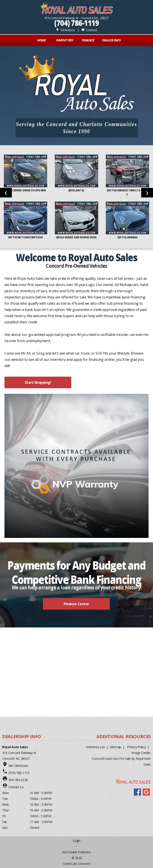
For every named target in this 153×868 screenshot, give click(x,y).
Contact (89, 30)
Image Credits (141, 753)
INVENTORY (65, 40)
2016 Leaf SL (76, 190)
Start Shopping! (38, 382)
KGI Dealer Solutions (76, 852)
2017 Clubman (127, 237)
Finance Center (76, 604)
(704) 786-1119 (76, 23)
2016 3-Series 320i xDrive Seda (77, 237)
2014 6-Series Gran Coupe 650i (26, 190)
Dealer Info (112, 40)
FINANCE (88, 40)
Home (42, 40)
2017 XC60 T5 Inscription (25, 237)
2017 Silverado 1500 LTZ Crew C (127, 192)
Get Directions (18, 766)
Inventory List (95, 747)
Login (76, 840)
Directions (65, 30)
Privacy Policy (136, 747)
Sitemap (115, 747)
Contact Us (16, 787)
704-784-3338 (18, 780)
